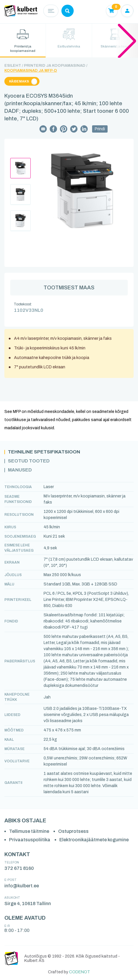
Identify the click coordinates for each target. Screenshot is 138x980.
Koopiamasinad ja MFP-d (31, 71)
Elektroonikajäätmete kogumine (94, 840)
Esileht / (14, 66)
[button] (127, 41)
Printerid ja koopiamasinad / (56, 66)
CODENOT (80, 972)
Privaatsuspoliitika (30, 840)
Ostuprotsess (73, 831)
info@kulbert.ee (22, 886)
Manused (20, 470)
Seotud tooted (29, 461)
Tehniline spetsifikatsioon (44, 452)
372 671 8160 (19, 868)
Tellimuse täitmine (29, 831)
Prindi (100, 129)
